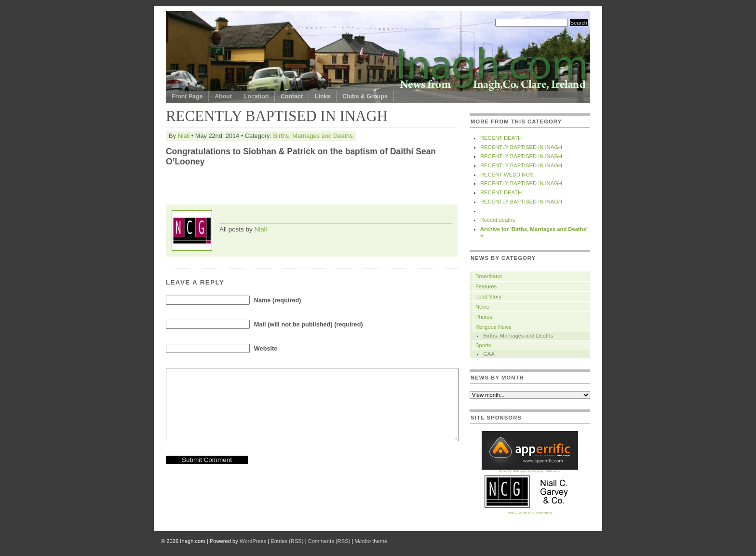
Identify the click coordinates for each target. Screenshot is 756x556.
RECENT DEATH (501, 138)
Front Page (187, 96)
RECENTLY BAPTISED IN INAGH (521, 147)
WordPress (253, 541)
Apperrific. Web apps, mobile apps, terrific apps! (530, 470)
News (482, 307)
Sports (483, 345)
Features (486, 286)
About (223, 96)
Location (256, 96)
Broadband (489, 276)
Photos (484, 317)
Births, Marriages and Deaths (313, 136)
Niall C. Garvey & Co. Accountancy (530, 511)
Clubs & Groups (365, 96)
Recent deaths (498, 220)
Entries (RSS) (287, 541)
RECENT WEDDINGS (507, 175)
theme (371, 541)
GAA (489, 354)
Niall (183, 136)
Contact (292, 96)
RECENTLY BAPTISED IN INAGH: (522, 156)
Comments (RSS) (329, 541)
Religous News (493, 327)
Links (323, 96)
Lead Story (488, 297)
